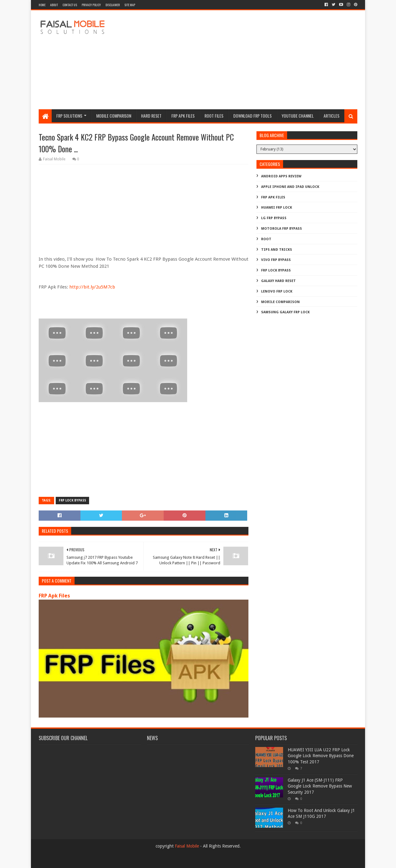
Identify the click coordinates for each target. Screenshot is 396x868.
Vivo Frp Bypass (276, 260)
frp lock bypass (72, 500)
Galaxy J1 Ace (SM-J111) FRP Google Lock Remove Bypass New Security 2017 (320, 786)
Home (42, 5)
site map (130, 5)
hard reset (151, 116)
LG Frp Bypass (274, 218)
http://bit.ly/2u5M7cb (92, 287)
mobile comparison (280, 302)
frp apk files (183, 116)
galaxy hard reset (278, 281)
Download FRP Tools (252, 116)
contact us (70, 5)
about (54, 5)
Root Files (214, 116)
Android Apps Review (281, 176)
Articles (331, 116)
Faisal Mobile (187, 846)
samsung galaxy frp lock (285, 312)
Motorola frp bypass (282, 229)
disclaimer (113, 5)
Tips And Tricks (277, 250)
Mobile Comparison (114, 116)
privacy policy (91, 5)
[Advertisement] (245, 60)
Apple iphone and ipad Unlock (290, 187)
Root (266, 239)
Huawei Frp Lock (277, 208)
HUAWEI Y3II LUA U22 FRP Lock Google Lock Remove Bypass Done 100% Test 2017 (321, 756)
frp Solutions (69, 116)
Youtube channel (298, 116)
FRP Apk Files (54, 596)
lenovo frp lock (277, 291)
